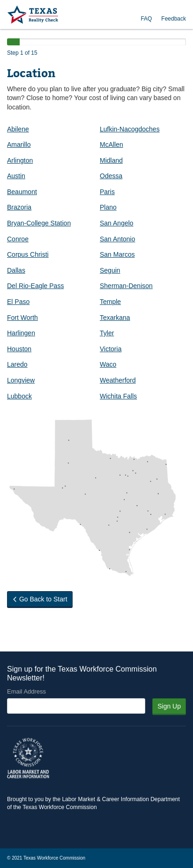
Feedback (174, 19)
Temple (110, 302)
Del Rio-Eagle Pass (35, 286)
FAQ (146, 19)
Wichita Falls (118, 396)
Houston (19, 349)
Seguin (110, 270)
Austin (16, 176)
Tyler (107, 333)
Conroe (18, 239)
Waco (108, 364)
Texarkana (115, 318)
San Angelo (117, 223)
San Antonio (118, 239)
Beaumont (22, 192)
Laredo (17, 364)
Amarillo (19, 145)
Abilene (18, 129)
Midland (111, 160)
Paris (107, 192)
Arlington (20, 160)
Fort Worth (22, 318)
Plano (108, 207)
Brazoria (19, 207)
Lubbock (19, 396)
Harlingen (21, 333)
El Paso (18, 302)
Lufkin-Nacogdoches (130, 129)
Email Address (26, 691)
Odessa (111, 176)
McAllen (111, 145)
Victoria (111, 349)
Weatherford (118, 380)
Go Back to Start (40, 599)
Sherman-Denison (126, 286)
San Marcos (117, 254)
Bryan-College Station (39, 223)
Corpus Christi (28, 254)
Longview (21, 380)
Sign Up (169, 706)
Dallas (16, 270)
